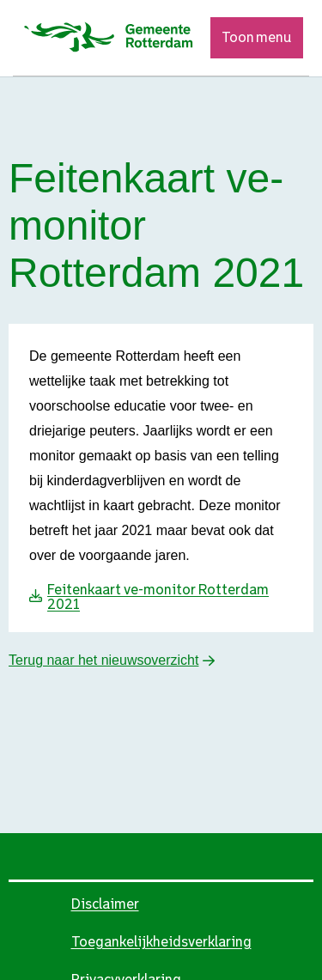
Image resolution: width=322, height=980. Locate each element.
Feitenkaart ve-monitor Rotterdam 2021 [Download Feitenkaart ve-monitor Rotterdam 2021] (158, 597)
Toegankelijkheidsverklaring (161, 942)
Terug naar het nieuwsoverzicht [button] (103, 660)
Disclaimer (105, 904)
